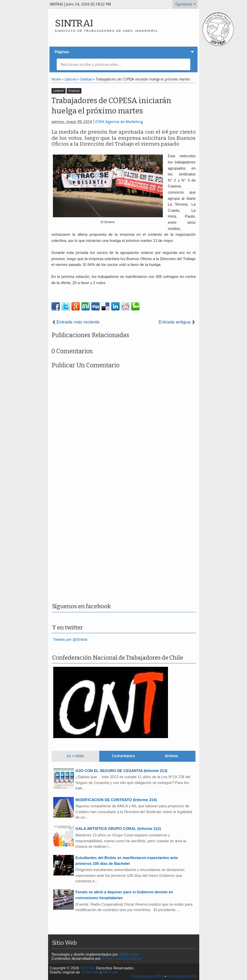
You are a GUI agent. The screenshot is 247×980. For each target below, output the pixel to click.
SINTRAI (74, 23)
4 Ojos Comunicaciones (122, 958)
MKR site (110, 972)
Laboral (59, 91)
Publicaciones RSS (148, 976)
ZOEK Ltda (129, 954)
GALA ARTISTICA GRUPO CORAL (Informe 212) (118, 829)
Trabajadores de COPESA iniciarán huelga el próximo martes (111, 106)
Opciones (184, 4)
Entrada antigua (174, 322)
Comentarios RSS (182, 976)
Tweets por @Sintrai (70, 639)
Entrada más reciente (78, 322)
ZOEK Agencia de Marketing (119, 122)
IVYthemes (90, 972)
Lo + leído (75, 756)
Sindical (74, 91)
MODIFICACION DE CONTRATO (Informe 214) (116, 800)
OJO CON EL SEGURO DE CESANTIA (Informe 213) (122, 771)
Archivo (171, 756)
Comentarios (123, 756)
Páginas (62, 52)
